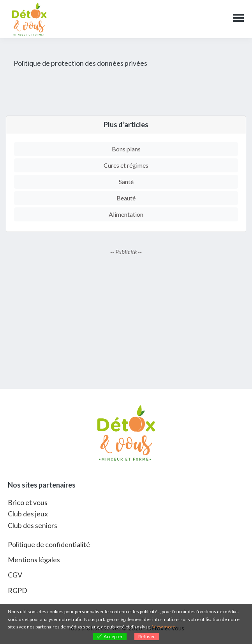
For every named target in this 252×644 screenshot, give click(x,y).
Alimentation (126, 214)
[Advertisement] (126, 323)
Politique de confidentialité (49, 544)
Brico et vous (28, 502)
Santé (126, 182)
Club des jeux (28, 514)
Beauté (126, 198)
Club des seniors (33, 525)
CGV (15, 575)
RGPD (18, 590)
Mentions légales (34, 560)
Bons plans (126, 149)
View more (164, 627)
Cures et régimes (126, 165)
